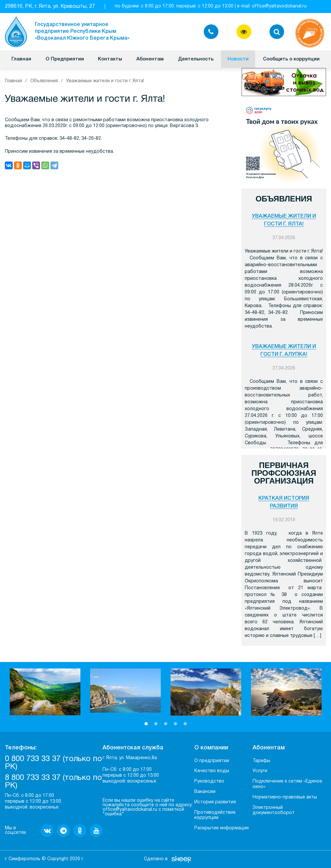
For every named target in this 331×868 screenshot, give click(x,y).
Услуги (260, 771)
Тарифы (261, 761)
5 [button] (185, 724)
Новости (238, 59)
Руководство (209, 781)
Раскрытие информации (221, 828)
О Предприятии (65, 59)
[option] (45, 692)
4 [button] (175, 724)
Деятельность (196, 59)
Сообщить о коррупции (291, 59)
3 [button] (166, 724)
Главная (21, 59)
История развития (215, 802)
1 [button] (146, 724)
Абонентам (150, 59)
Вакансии (205, 792)
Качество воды (212, 771)
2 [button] (156, 724)
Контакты (110, 59)
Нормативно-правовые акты (285, 797)
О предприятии (212, 761)
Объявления (44, 81)
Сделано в (156, 859)
